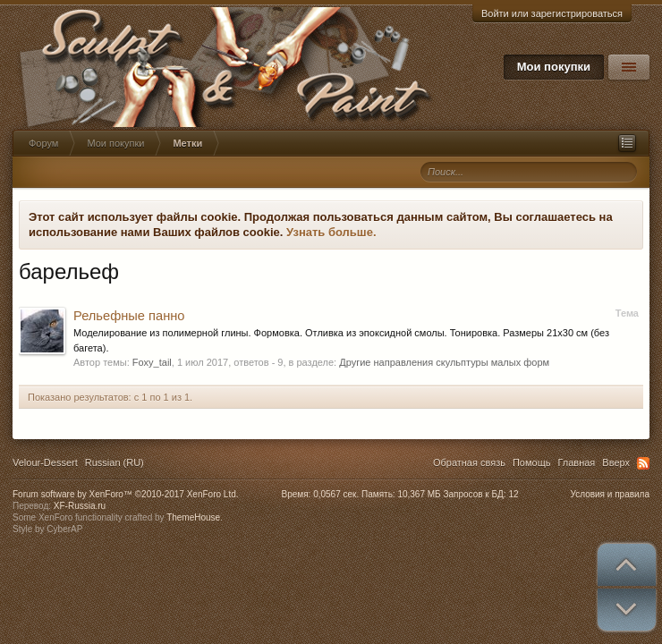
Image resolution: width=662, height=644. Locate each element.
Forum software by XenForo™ (126, 494)
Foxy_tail (152, 362)
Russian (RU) (115, 462)
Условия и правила (610, 494)
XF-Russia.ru (80, 506)
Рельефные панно (129, 316)
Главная (576, 462)
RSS (643, 463)
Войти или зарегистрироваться (552, 13)
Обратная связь (469, 462)
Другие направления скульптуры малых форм (444, 362)
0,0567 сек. (336, 494)
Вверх (616, 462)
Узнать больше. (331, 232)
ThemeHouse (193, 517)
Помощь (532, 462)
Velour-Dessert (45, 462)
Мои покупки (554, 67)
